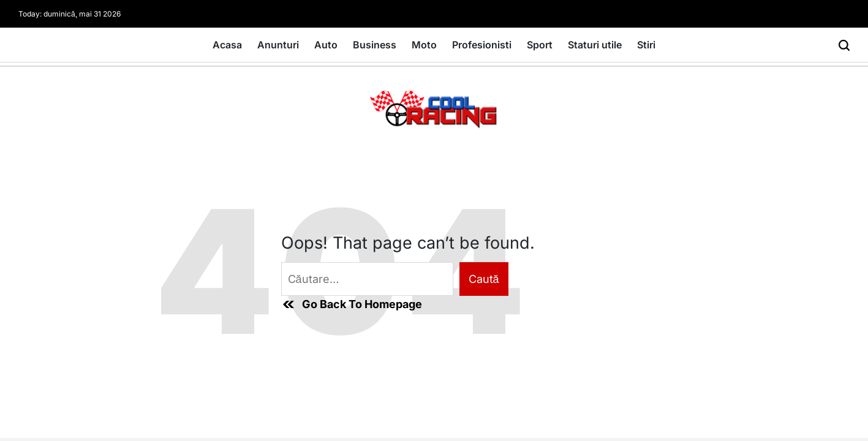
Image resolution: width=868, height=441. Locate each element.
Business (375, 45)
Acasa (227, 45)
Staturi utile (595, 45)
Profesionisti (482, 45)
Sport (540, 45)
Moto (424, 45)
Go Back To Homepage (352, 304)
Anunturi (278, 45)
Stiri (646, 45)
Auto (326, 45)
